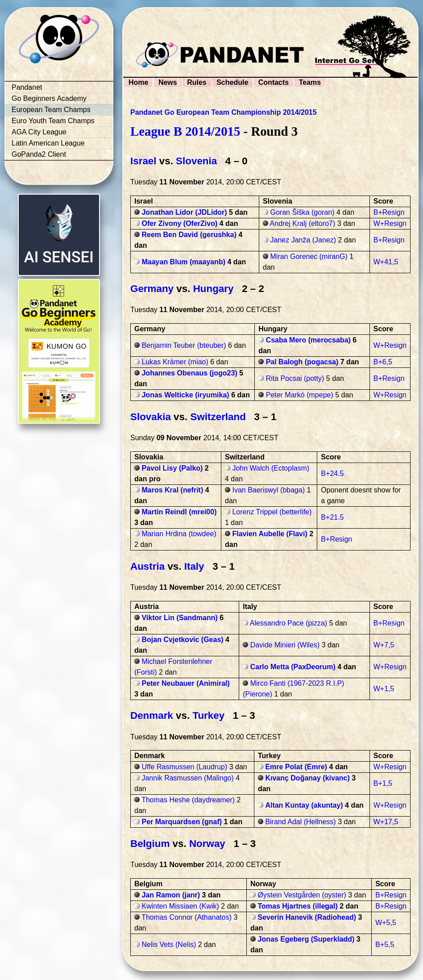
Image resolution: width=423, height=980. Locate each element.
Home (138, 82)
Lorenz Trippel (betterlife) (272, 512)
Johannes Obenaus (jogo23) (189, 373)
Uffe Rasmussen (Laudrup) (184, 767)
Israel (143, 161)
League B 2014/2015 (185, 131)
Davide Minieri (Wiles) (285, 645)
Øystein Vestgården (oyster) (302, 895)
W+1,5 (384, 689)
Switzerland (218, 417)
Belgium (150, 844)
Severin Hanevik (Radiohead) (307, 917)
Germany (152, 289)
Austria (147, 566)
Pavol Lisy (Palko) (172, 468)
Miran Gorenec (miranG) (309, 256)
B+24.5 (332, 473)
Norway (207, 844)
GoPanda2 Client (39, 154)
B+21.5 (332, 517)
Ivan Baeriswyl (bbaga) (268, 490)
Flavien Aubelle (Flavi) (270, 534)
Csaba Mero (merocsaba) (308, 340)
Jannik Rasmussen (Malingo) (187, 778)
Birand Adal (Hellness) (300, 822)
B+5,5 (385, 945)
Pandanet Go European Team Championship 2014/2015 (224, 112)
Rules (197, 82)
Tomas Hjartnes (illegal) (297, 906)
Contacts (274, 82)
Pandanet (27, 87)
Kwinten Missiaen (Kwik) (180, 906)
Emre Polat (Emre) (296, 767)
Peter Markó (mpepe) (300, 395)
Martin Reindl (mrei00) (179, 512)
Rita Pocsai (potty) (295, 378)
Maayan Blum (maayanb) (183, 262)
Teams (310, 82)
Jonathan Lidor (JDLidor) (184, 212)
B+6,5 (383, 362)
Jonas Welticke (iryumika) (185, 395)
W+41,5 (386, 262)
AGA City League (39, 132)
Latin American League (48, 143)
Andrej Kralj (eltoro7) (303, 223)
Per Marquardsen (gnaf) (182, 822)
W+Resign (390, 223)
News (168, 82)
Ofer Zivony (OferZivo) (179, 223)
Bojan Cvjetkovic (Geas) (182, 640)
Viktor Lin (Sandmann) (179, 618)
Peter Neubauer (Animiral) (185, 683)
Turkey (208, 715)
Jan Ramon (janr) (171, 895)
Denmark (152, 715)
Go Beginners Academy (49, 98)
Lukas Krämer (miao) (175, 362)
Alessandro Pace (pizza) (288, 623)
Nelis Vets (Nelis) (169, 945)
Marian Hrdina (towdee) (179, 534)
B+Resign (389, 212)
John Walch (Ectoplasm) (271, 468)
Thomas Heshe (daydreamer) (188, 800)
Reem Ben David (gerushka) (189, 235)
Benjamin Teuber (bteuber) (184, 345)
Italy (194, 566)
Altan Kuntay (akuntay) (304, 805)
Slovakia (151, 417)
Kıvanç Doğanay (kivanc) (307, 778)
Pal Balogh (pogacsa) (302, 362)
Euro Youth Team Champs (53, 121)
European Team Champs (51, 110)
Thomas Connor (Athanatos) (187, 917)
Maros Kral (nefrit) (172, 490)
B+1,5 (383, 783)
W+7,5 (384, 645)
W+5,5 (386, 923)
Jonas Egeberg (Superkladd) (306, 939)
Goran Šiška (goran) (303, 212)
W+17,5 (386, 822)
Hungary (214, 289)
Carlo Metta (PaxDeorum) (293, 667)
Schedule (232, 82)
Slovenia (196, 161)
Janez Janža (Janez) (303, 240)
